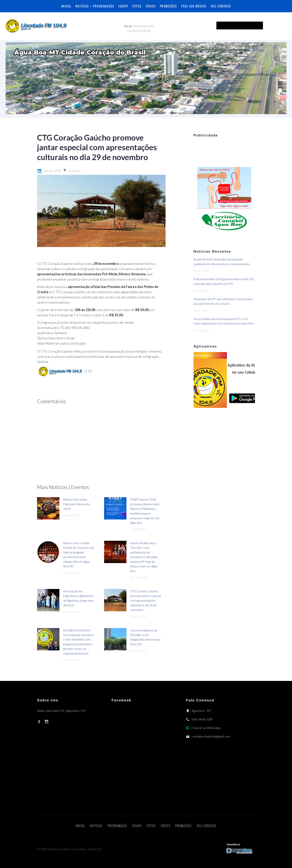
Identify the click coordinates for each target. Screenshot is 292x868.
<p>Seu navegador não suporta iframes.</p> (246, 26)
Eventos (74, 171)
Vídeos (151, 6)
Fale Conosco (221, 6)
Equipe (123, 6)
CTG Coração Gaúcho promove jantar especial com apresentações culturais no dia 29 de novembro (145, 600)
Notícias (82, 6)
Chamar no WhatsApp (206, 728)
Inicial (66, 6)
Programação (104, 6)
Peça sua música (194, 6)
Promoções (168, 6)
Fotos (137, 6)
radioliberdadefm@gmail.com (211, 736)
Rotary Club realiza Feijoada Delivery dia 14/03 (76, 504)
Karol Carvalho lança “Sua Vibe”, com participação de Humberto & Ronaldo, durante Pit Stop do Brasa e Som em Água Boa (144, 557)
